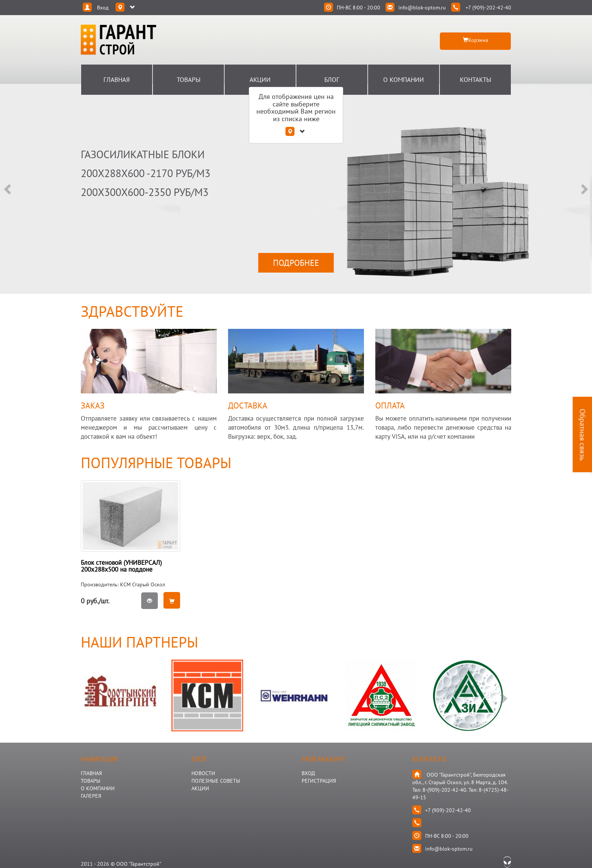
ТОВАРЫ (91, 781)
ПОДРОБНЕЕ (296, 263)
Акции (260, 80)
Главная (117, 80)
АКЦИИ (200, 788)
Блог (332, 80)
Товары (189, 80)
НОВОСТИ (203, 773)
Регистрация (319, 781)
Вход (308, 773)
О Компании (404, 80)
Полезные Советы (216, 781)
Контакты (476, 80)
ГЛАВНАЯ (91, 773)
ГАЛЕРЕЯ (91, 796)
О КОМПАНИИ (98, 788)
